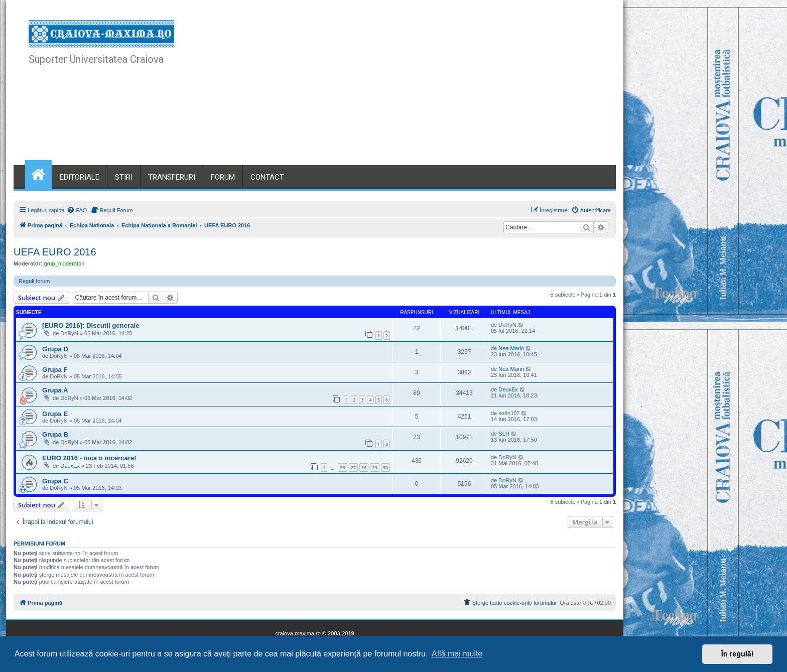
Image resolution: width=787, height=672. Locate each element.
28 (364, 467)
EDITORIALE (80, 177)
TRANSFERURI (172, 177)
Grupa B (55, 434)
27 (353, 467)
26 (342, 467)
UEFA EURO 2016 (55, 252)
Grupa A (55, 390)
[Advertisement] (416, 90)
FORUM (223, 177)
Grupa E (55, 414)
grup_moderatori (64, 263)
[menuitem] (77, 210)
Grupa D (55, 349)
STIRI (124, 177)
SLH (504, 434)
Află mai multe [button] (457, 654)
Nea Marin (511, 348)
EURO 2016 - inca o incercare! (89, 458)
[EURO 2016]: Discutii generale (91, 325)
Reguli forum (34, 281)
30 (385, 467)
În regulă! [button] (738, 654)
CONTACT (267, 177)
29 (374, 467)
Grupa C (55, 481)
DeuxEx (508, 389)
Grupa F (55, 370)
